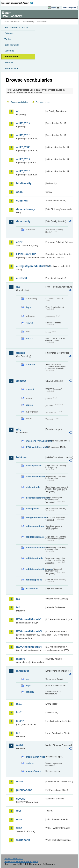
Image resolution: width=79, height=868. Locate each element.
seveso (21, 799)
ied (18, 607)
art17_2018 (23, 171)
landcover (23, 671)
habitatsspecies (34, 580)
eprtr (19, 242)
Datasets (9, 33)
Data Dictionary (28, 22)
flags (28, 307)
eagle (28, 686)
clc (27, 679)
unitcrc (29, 338)
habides (21, 457)
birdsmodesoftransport (35, 498)
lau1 (19, 704)
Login (54, 7)
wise (19, 828)
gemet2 (21, 381)
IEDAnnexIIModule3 (29, 631)
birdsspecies (32, 509)
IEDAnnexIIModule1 (29, 619)
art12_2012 (23, 123)
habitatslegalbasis (35, 537)
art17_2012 (23, 159)
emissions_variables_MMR (35, 441)
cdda (19, 192)
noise (20, 781)
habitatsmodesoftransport (35, 569)
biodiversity (24, 183)
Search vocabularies (19, 102)
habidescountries (35, 526)
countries (31, 364)
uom (19, 819)
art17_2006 (23, 147)
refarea (29, 323)
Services (9, 62)
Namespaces (11, 68)
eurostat (22, 278)
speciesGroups (33, 771)
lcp (18, 733)
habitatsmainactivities (35, 548)
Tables (8, 39)
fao (18, 287)
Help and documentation (17, 28)
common (22, 201)
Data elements (12, 45)
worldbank (23, 840)
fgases (21, 353)
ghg (19, 429)
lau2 (19, 712)
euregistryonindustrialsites (30, 266)
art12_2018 (23, 135)
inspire (21, 659)
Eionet (17, 22)
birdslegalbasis (34, 466)
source (29, 405)
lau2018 (21, 721)
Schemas (9, 51)
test (19, 811)
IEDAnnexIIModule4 (29, 647)
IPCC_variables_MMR (35, 447)
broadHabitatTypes (35, 757)
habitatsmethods (34, 558)
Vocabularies (11, 57)
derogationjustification (35, 517)
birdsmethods (33, 487)
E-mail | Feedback (14, 858)
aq (18, 111)
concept (30, 389)
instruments (32, 589)
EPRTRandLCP (26, 254)
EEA (18, 3)
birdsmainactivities (35, 476)
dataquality (23, 221)
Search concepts (43, 102)
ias (18, 599)
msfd (19, 745)
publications (24, 790)
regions (30, 763)
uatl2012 (30, 692)
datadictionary (26, 209)
